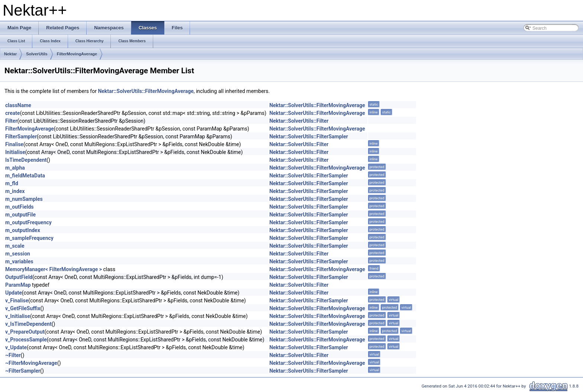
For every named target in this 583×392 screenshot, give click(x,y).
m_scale (15, 246)
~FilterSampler (23, 371)
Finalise (14, 144)
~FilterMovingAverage (31, 363)
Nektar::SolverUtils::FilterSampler (309, 136)
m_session (18, 254)
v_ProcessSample (26, 340)
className (18, 105)
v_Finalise (17, 301)
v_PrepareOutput (25, 332)
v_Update (16, 347)
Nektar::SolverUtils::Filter (299, 121)
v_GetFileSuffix (23, 308)
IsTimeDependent (26, 160)
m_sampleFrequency (29, 238)
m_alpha (15, 168)
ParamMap (18, 285)
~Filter (13, 355)
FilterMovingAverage (77, 54)
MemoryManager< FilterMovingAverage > (54, 269)
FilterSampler (21, 136)
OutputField (19, 277)
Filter (11, 121)
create (13, 113)
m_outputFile (20, 215)
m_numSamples (24, 199)
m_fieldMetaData (25, 176)
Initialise (15, 152)
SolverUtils (37, 54)
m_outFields (20, 207)
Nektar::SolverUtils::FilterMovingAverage (146, 91)
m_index (15, 191)
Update (14, 293)
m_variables (19, 261)
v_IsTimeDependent (28, 324)
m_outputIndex (23, 230)
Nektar (10, 54)
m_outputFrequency (28, 222)
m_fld (12, 183)
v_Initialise (18, 316)
